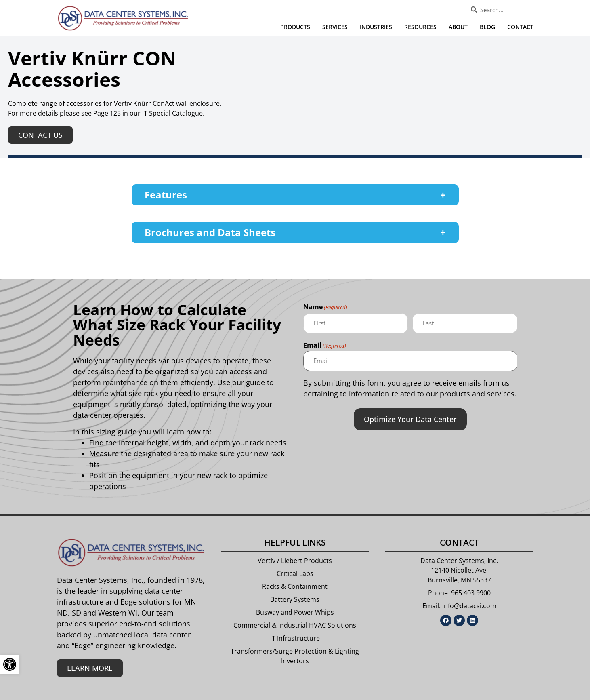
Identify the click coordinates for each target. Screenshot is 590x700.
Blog (487, 27)
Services (335, 27)
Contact (520, 27)
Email (325, 345)
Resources (420, 27)
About (458, 27)
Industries (376, 27)
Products (295, 27)
